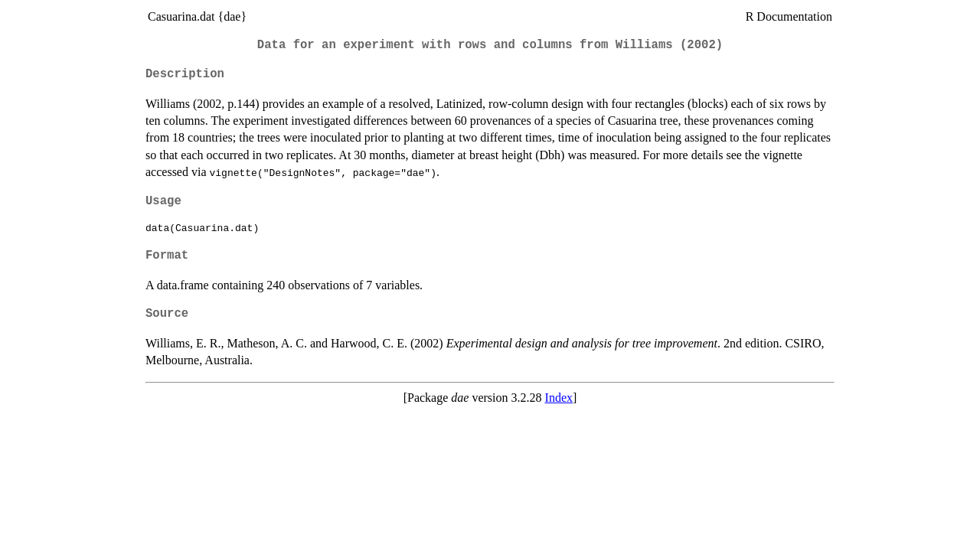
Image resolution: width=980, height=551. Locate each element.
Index (559, 398)
